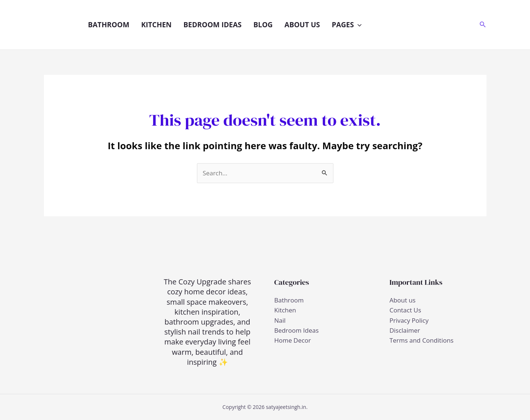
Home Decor (293, 340)
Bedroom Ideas (212, 25)
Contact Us (405, 310)
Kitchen (157, 25)
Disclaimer (405, 330)
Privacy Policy (409, 320)
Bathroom (109, 25)
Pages (347, 25)
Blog (263, 25)
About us (302, 25)
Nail (280, 320)
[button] (358, 25)
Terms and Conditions (422, 340)
